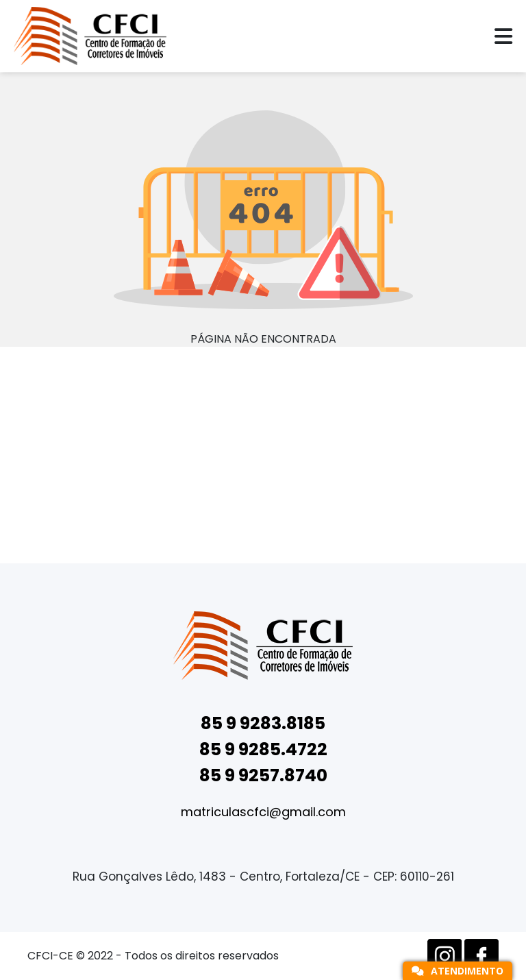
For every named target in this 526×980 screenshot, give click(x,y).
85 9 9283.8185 (263, 723)
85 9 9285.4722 (263, 749)
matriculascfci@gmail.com (263, 812)
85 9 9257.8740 (263, 775)
